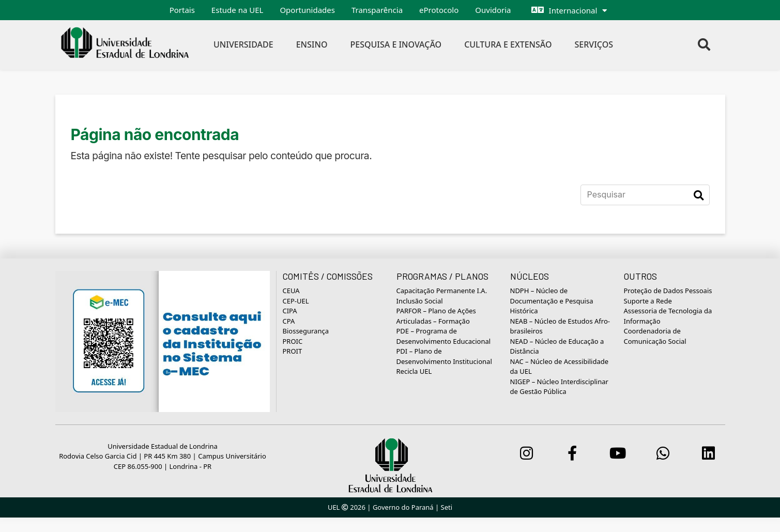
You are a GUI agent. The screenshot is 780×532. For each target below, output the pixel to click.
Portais (182, 10)
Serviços (594, 44)
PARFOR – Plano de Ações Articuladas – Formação (436, 316)
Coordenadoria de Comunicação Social (655, 336)
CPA (289, 321)
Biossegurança (306, 331)
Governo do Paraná (403, 507)
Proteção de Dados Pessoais (668, 291)
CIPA (290, 311)
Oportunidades (307, 10)
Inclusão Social (420, 301)
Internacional (573, 10)
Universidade (243, 44)
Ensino (312, 44)
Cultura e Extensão (508, 44)
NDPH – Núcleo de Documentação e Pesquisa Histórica (552, 301)
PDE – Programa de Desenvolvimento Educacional (444, 336)
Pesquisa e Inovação (396, 44)
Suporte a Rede (648, 301)
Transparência (377, 10)
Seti (447, 507)
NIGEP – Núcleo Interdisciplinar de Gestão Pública (559, 387)
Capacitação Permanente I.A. (442, 291)
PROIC (293, 341)
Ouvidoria (493, 10)
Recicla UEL (414, 371)
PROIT (293, 351)
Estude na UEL (238, 10)
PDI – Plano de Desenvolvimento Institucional (444, 356)
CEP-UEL (296, 301)
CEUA (291, 291)
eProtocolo (439, 10)
